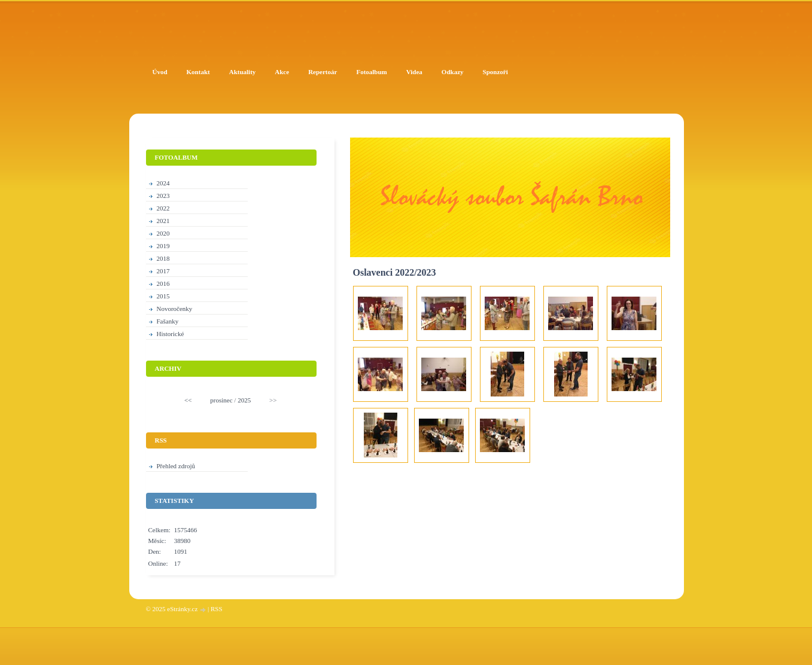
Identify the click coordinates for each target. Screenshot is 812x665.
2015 (163, 296)
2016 (163, 283)
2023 (163, 196)
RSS (217, 609)
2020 (163, 233)
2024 (163, 183)
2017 (163, 271)
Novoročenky (175, 309)
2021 (163, 221)
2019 (163, 246)
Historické (171, 334)
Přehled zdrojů (176, 466)
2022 (163, 208)
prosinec (221, 400)
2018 (163, 258)
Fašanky (168, 321)
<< (188, 400)
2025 (244, 400)
